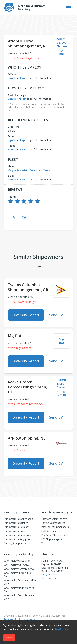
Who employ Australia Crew (19, 569)
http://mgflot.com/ (20, 348)
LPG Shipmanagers (51, 539)
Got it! (9, 638)
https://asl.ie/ (17, 450)
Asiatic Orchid (29, 170)
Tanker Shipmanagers (53, 523)
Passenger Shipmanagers (55, 527)
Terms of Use (11, 619)
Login (23, 78)
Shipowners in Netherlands (18, 519)
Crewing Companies (15, 543)
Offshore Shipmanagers (54, 519)
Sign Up (12, 78)
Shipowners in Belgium (16, 523)
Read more (61, 629)
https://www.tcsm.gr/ (22, 302)
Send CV (19, 218)
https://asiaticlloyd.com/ (24, 58)
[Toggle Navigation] (69, 8)
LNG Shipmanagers (52, 531)
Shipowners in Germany (17, 527)
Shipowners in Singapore (17, 539)
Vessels (45, 543)
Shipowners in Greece (16, 531)
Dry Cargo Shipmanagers (55, 535)
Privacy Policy (28, 619)
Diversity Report (26, 315)
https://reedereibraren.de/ (25, 404)
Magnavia (14, 170)
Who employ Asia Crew (16, 565)
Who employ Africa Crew (17, 561)
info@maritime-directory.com (50, 576)
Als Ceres (45, 170)
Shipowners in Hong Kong (18, 535)
